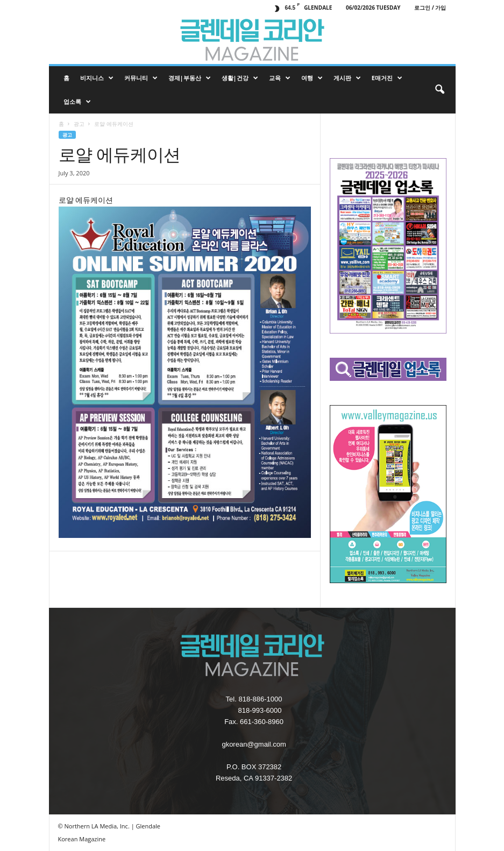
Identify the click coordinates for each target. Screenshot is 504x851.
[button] (439, 90)
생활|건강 (240, 78)
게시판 (347, 78)
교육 (280, 78)
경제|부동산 (190, 78)
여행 (312, 78)
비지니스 (97, 78)
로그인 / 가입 (430, 8)
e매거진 (387, 78)
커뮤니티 (141, 78)
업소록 (77, 102)
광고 (79, 124)
